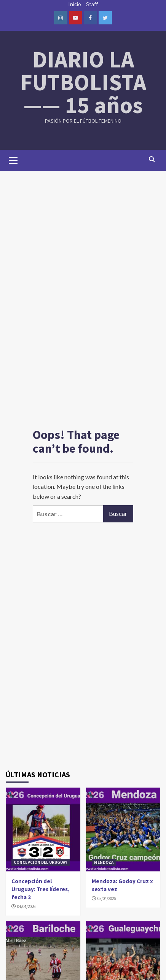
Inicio (75, 4)
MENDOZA (104, 862)
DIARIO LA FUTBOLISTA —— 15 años (83, 82)
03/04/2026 (107, 898)
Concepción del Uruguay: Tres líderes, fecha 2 (41, 889)
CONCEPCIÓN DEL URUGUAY (41, 862)
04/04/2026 (26, 906)
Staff (92, 4)
